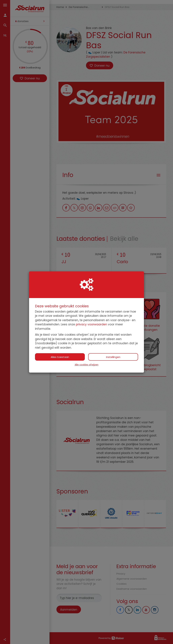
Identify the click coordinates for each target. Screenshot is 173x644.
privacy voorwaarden (91, 324)
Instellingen (113, 357)
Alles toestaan (60, 357)
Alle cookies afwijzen (86, 365)
